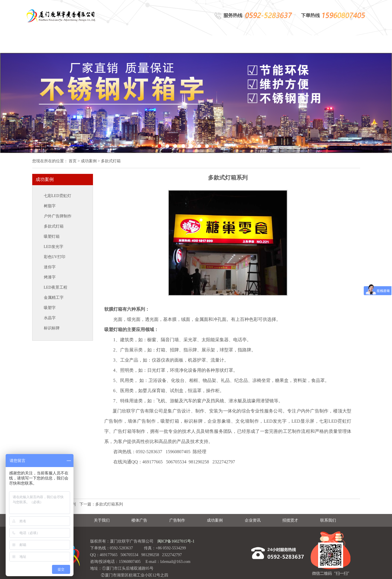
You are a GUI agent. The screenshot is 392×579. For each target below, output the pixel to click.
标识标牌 (52, 328)
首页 (73, 161)
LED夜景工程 (56, 287)
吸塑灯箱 (52, 236)
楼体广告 (133, 44)
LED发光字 (54, 247)
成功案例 (217, 44)
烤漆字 (50, 277)
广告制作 (175, 44)
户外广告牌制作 (58, 216)
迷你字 (50, 267)
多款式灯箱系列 (109, 504)
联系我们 (345, 44)
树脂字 (50, 206)
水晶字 (50, 318)
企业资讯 (260, 44)
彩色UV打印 (55, 257)
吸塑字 (50, 308)
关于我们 (90, 44)
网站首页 (48, 44)
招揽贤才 (302, 44)
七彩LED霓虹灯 (58, 196)
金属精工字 (54, 298)
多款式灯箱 (54, 226)
